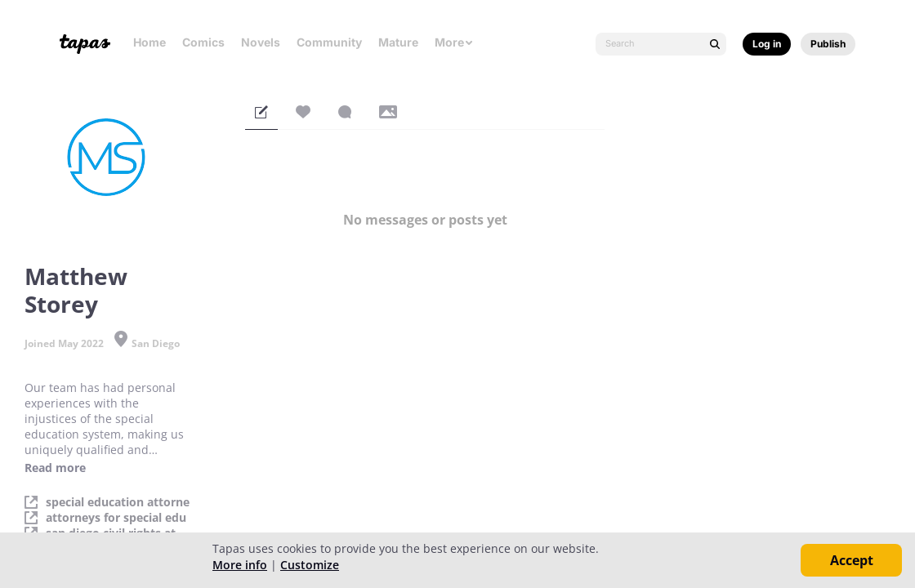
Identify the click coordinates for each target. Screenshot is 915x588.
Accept (852, 560)
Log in (767, 44)
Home (150, 42)
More (454, 42)
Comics (203, 42)
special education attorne (118, 502)
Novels (261, 42)
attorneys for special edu (116, 518)
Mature (398, 42)
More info (240, 565)
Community (329, 42)
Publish (828, 44)
